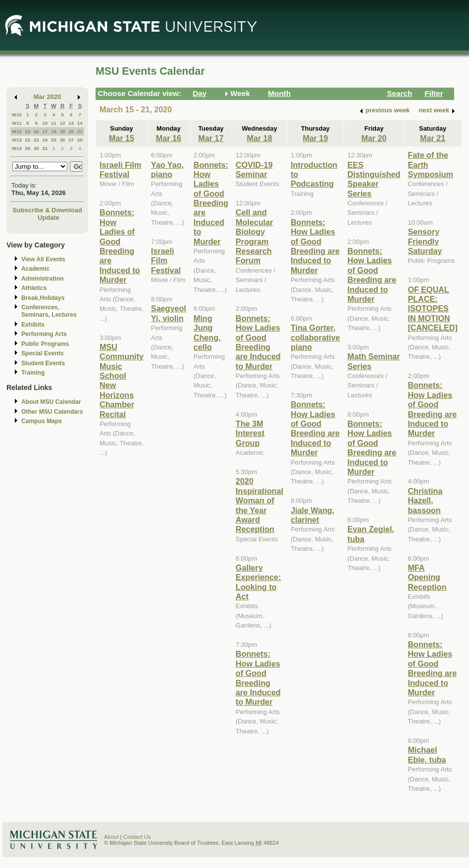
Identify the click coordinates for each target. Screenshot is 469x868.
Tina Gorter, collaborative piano (315, 337)
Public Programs (45, 344)
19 (63, 131)
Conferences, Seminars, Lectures (49, 311)
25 (54, 140)
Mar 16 (169, 138)
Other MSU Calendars (52, 412)
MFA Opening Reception (427, 577)
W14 (17, 148)
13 (71, 123)
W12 (17, 131)
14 (80, 123)
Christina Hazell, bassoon (425, 501)
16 (36, 131)
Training (33, 373)
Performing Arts (44, 334)
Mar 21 (433, 138)
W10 (17, 115)
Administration (42, 279)
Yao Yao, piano (167, 169)
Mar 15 (122, 138)
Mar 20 (374, 138)
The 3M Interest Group (250, 433)
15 (27, 131)
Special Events (42, 353)
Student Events (43, 363)
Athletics (34, 288)
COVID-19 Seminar (254, 169)
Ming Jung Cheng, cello (207, 333)
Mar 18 (259, 138)
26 (63, 140)
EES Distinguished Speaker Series (374, 179)
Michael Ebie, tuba (427, 754)
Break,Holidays (43, 298)
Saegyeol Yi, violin (169, 313)
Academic (35, 269)
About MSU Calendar (51, 402)
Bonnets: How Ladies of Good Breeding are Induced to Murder (120, 246)
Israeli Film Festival (120, 169)
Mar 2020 (47, 97)
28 (80, 140)
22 (27, 140)
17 (45, 131)
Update (49, 217)
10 (45, 123)
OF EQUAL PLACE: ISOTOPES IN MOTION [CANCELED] (433, 309)
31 (45, 148)
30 (36, 148)
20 (71, 131)
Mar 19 (315, 138)
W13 (17, 140)
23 (36, 140)
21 (80, 131)
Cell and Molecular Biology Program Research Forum (254, 236)
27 (71, 140)
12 (63, 123)
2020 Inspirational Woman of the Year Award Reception (260, 505)
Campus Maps (42, 421)
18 (54, 131)
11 (54, 123)
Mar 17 (211, 138)
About (111, 837)
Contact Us (137, 837)
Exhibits (33, 325)
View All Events (43, 259)
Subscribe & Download (47, 210)
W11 (17, 123)
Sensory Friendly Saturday (425, 241)
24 (45, 140)
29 (27, 148)
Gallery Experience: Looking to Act (259, 582)
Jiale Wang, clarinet (313, 515)
